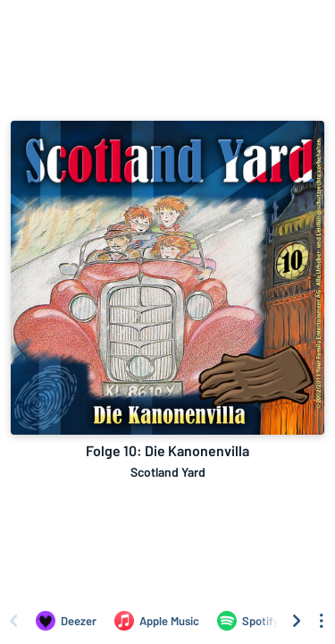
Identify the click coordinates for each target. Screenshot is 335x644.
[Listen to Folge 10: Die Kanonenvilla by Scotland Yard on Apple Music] (157, 621)
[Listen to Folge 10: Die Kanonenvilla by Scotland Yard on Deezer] (66, 621)
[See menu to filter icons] (322, 621)
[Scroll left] (13, 621)
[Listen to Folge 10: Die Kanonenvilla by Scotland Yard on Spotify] (248, 621)
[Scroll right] (297, 621)
